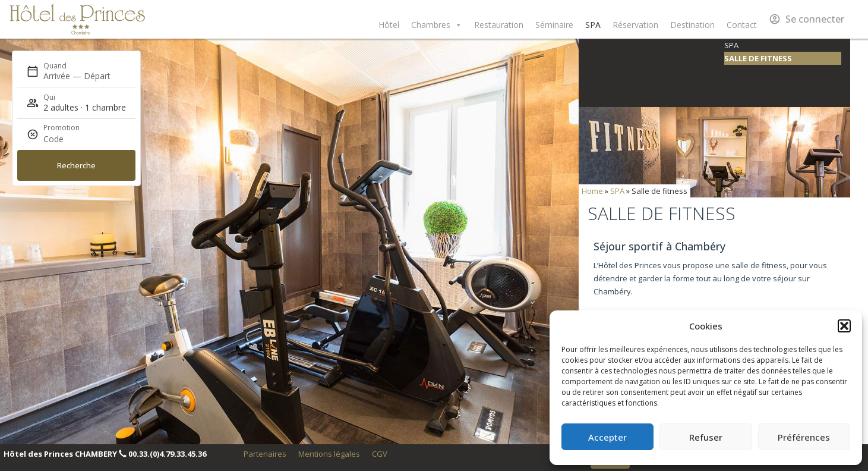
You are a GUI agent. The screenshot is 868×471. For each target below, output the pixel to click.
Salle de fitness (758, 58)
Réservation (635, 25)
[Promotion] (72, 139)
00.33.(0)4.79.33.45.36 (167, 454)
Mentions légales (329, 454)
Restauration (499, 25)
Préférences (804, 437)
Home (592, 191)
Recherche (76, 165)
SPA (593, 25)
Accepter (607, 437)
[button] (844, 326)
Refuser (706, 437)
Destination (692, 25)
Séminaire (554, 25)
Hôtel (389, 25)
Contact (742, 25)
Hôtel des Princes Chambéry (77, 19)
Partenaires (265, 454)
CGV (380, 454)
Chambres (437, 25)
